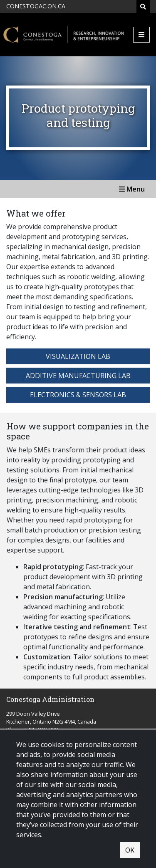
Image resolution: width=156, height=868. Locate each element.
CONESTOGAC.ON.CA (36, 6)
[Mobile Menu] (141, 35)
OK (130, 850)
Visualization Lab (78, 356)
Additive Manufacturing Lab (78, 376)
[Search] (143, 6)
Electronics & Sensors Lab (78, 395)
